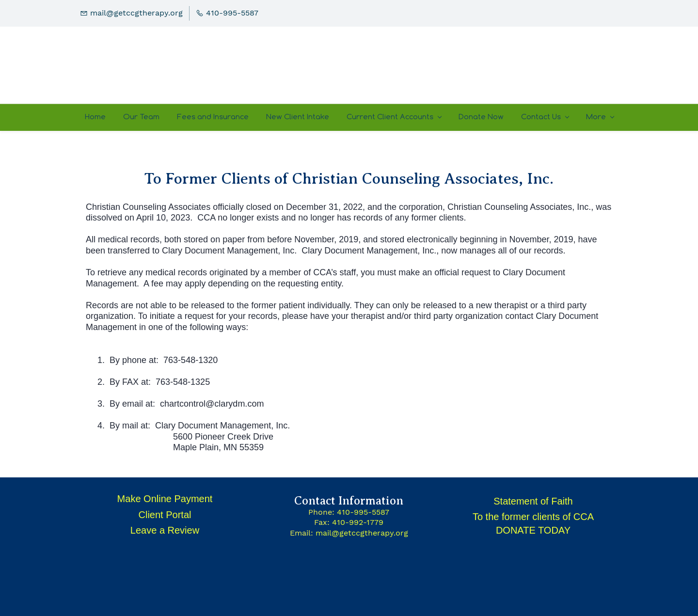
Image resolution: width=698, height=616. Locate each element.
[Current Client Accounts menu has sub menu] (394, 118)
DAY (561, 530)
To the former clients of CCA (533, 517)
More (600, 117)
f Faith (559, 501)
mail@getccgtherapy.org (362, 533)
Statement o (520, 501)
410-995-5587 (363, 512)
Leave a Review (165, 530)
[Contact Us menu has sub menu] (545, 118)
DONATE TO (523, 530)
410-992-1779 (358, 522)
